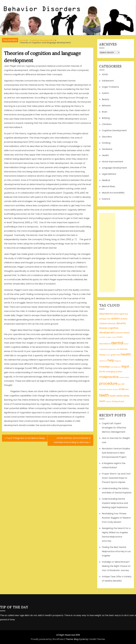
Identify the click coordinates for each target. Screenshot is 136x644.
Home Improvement (113, 162)
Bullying (106, 118)
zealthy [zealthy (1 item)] (109, 402)
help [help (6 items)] (111, 360)
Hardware (107, 149)
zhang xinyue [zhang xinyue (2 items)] (118, 401)
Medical (106, 180)
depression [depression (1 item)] (112, 349)
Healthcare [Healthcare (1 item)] (103, 361)
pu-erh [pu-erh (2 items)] (121, 384)
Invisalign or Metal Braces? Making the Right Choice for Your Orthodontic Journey (116, 566)
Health (105, 155)
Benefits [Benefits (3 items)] (121, 323)
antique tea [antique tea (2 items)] (105, 319)
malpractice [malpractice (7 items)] (109, 377)
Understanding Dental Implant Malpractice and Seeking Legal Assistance (115, 503)
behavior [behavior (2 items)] (112, 324)
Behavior (106, 106)
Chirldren (107, 124)
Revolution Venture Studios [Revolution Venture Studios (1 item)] (109, 390)
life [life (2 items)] (101, 372)
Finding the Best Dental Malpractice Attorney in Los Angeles (116, 551)
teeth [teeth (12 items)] (104, 395)
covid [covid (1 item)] (114, 337)
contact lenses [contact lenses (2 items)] (123, 333)
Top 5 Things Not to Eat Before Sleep (26, 438)
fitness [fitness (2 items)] (102, 355)
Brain (105, 112)
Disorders (107, 137)
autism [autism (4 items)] (115, 319)
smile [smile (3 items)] (122, 389)
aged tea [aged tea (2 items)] (124, 314)
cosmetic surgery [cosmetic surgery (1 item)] (105, 337)
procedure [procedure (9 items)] (108, 383)
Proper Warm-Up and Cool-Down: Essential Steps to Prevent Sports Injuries (117, 478)
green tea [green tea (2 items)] (115, 355)
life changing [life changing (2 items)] (109, 372)
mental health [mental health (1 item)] (124, 377)
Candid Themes (97, 639)
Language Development (114, 168)
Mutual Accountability (113, 193)
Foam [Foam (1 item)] (108, 355)
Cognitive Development (114, 130)
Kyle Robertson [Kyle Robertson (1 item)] (116, 367)
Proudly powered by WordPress (47, 639)
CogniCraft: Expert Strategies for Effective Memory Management (114, 428)
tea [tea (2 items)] (127, 389)
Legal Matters (109, 174)
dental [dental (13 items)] (117, 343)
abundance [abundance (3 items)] (106, 314)
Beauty (106, 99)
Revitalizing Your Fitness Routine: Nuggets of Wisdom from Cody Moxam (116, 518)
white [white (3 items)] (119, 396)
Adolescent (108, 81)
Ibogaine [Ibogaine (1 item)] (118, 361)
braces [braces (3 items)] (103, 328)
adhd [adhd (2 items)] (116, 314)
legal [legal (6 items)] (125, 366)
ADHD (105, 74)
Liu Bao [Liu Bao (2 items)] (119, 372)
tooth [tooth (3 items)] (113, 396)
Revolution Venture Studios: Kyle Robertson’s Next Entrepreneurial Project (116, 453)
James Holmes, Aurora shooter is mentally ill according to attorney (72, 440)
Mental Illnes (108, 186)
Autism (105, 93)
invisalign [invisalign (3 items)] (105, 367)
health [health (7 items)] (126, 354)
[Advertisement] (107, 253)
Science (106, 199)
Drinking (106, 143)
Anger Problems (110, 87)
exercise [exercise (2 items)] (124, 349)
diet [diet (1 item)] (118, 349)
